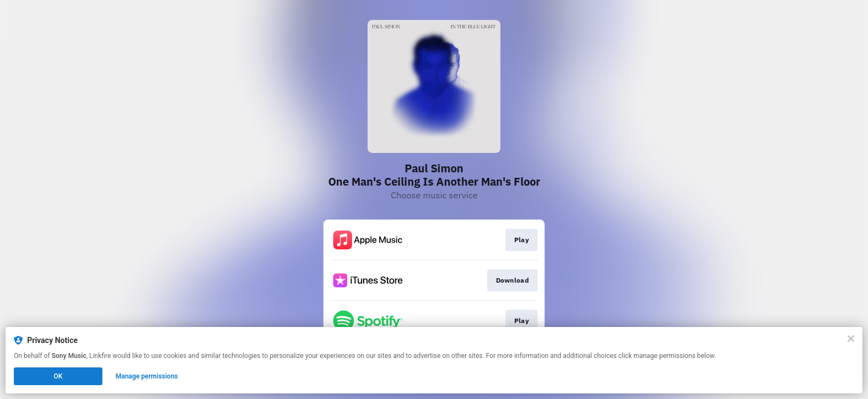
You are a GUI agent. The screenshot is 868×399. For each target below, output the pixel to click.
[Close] (851, 339)
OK (58, 376)
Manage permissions (147, 376)
